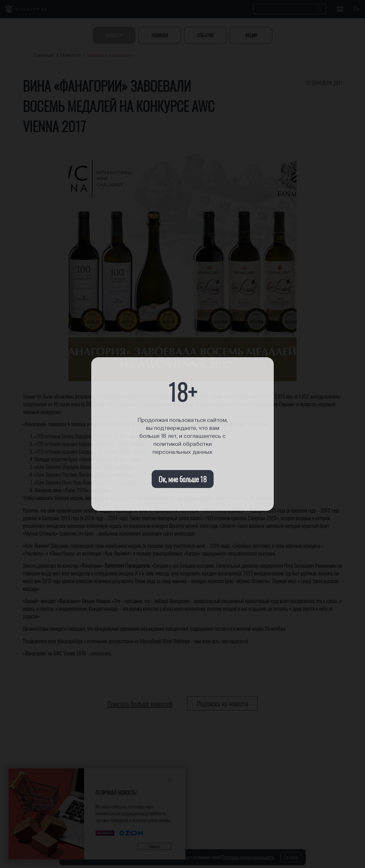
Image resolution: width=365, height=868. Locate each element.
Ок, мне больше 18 (183, 479)
